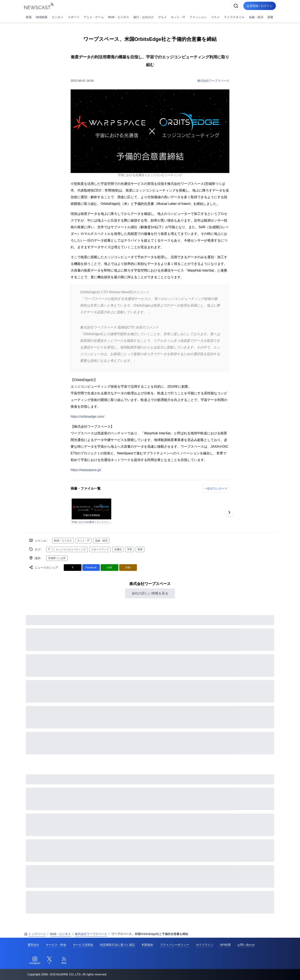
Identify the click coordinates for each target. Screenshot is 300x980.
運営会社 (33, 945)
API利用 (225, 945)
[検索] (236, 6)
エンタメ (57, 17)
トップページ (35, 934)
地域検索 (42, 17)
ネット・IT (178, 17)
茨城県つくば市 (57, 558)
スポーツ (74, 17)
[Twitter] (49, 961)
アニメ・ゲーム (94, 17)
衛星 (140, 549)
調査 (270, 17)
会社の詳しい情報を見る (150, 593)
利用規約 (147, 945)
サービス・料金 (56, 945)
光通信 (118, 549)
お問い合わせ (246, 945)
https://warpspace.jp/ (86, 470)
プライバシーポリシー (175, 945)
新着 (29, 17)
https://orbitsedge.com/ (87, 417)
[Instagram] (35, 961)
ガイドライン (205, 945)
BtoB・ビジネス (119, 17)
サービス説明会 (83, 945)
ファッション (198, 17)
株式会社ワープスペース (213, 81)
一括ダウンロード (216, 489)
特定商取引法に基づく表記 (117, 945)
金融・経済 (256, 17)
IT (49, 549)
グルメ (162, 17)
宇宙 (130, 549)
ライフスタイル (234, 17)
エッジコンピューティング (71, 549)
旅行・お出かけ (144, 17)
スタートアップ (100, 549)
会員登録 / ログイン (260, 6)
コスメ (215, 17)
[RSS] (64, 961)
